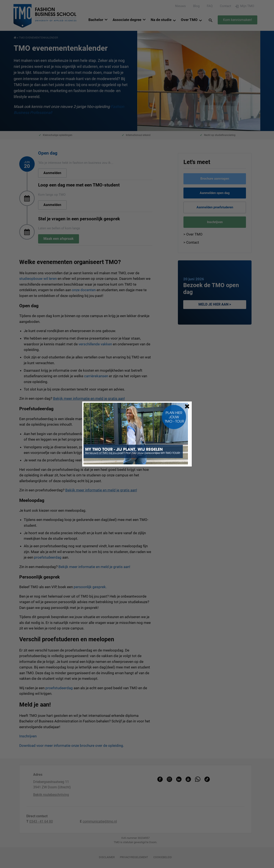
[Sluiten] (187, 406)
